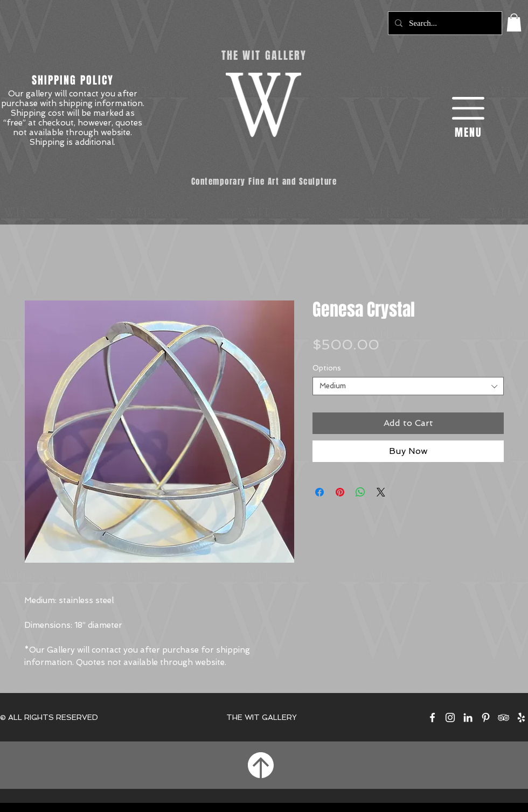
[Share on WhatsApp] (360, 492)
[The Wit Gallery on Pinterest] (486, 717)
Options (327, 368)
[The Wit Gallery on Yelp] (521, 717)
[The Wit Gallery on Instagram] (450, 717)
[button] (514, 22)
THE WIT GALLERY (262, 717)
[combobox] (408, 386)
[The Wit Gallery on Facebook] (432, 717)
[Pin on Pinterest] (340, 492)
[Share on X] (381, 492)
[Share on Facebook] (319, 492)
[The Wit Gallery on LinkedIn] (468, 717)
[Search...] (444, 23)
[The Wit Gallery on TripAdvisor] (503, 717)
